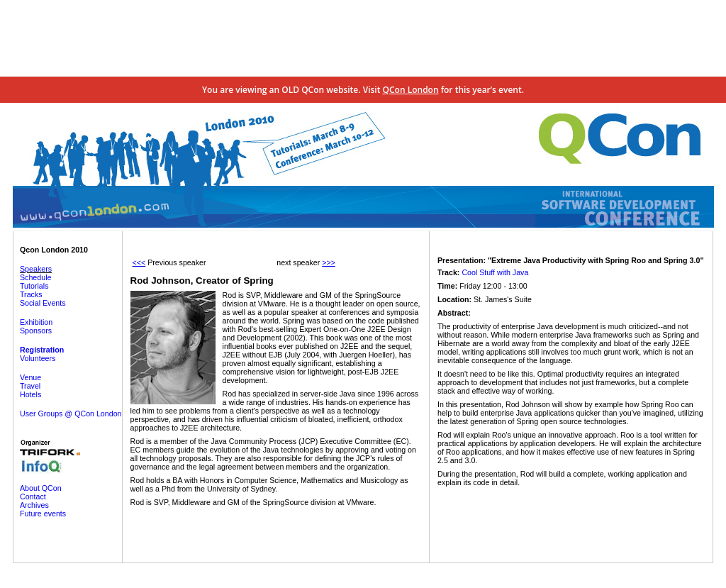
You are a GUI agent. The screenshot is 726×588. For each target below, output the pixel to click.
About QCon (41, 488)
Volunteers (38, 358)
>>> (329, 262)
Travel (30, 386)
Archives (34, 505)
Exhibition (36, 322)
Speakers (36, 269)
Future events (43, 514)
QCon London (411, 90)
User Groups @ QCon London (71, 414)
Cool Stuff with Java (495, 272)
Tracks (31, 294)
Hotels (30, 394)
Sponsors (36, 331)
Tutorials (34, 286)
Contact (33, 497)
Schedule (35, 277)
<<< (139, 262)
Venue (30, 377)
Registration (42, 350)
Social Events (43, 303)
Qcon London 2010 (54, 250)
